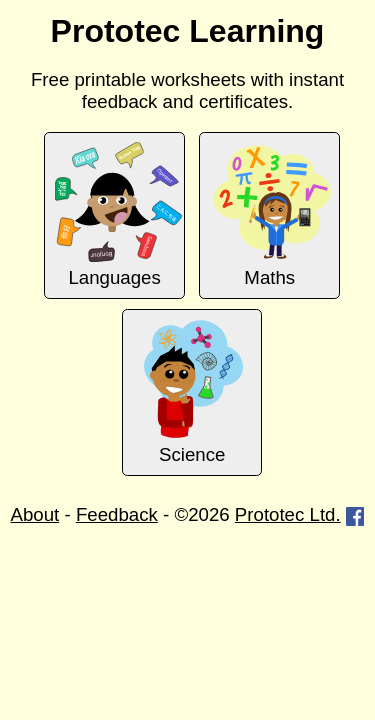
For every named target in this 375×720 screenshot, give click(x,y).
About (35, 514)
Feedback (117, 514)
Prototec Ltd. (288, 514)
